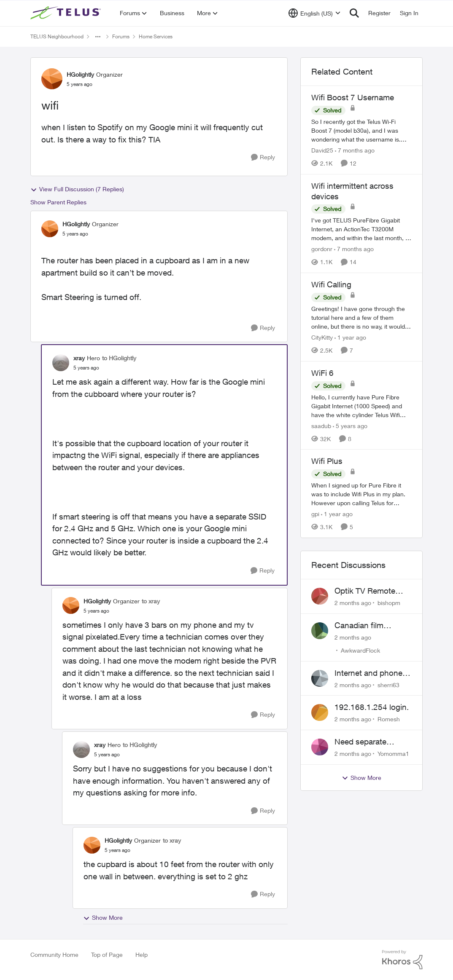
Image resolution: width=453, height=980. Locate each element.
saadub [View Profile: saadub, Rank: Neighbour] (321, 425)
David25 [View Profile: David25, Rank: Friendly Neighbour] (322, 150)
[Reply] (263, 157)
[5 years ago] (350, 425)
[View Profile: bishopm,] (320, 596)
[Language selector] (314, 13)
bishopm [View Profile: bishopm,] (389, 603)
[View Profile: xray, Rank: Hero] (61, 363)
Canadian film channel (359, 626)
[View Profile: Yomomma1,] (320, 747)
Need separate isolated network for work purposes (370, 742)
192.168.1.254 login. (372, 707)
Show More (103, 918)
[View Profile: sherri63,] (320, 678)
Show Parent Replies (58, 202)
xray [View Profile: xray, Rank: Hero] (79, 358)
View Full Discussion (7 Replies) (77, 189)
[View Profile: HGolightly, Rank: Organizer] (52, 79)
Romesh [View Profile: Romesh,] (389, 719)
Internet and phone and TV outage (368, 673)
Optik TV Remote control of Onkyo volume (365, 591)
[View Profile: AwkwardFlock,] (320, 631)
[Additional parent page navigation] (98, 37)
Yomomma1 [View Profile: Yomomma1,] (393, 754)
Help (142, 955)
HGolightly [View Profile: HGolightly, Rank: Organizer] (80, 74)
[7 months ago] (355, 150)
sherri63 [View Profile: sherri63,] (388, 684)
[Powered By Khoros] (402, 960)
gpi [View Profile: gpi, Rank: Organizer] (315, 514)
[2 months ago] (353, 603)
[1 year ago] (350, 337)
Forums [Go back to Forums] (121, 36)
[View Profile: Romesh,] (320, 712)
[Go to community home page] (67, 13)
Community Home (54, 955)
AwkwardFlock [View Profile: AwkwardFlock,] (360, 650)
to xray (151, 601)
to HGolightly (119, 358)
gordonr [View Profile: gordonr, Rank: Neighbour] (322, 249)
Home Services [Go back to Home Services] (156, 36)
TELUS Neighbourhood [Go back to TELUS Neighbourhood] (57, 36)
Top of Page (107, 955)
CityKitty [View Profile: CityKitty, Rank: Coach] (322, 337)
